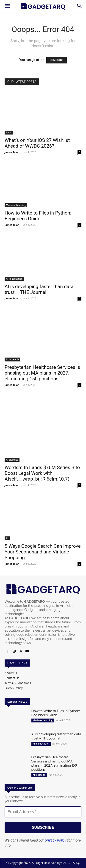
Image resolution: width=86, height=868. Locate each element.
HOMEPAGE (56, 60)
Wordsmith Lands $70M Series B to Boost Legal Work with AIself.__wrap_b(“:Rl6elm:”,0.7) (42, 473)
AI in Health (12, 359)
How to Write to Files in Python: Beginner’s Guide (38, 216)
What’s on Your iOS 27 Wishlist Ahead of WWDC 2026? (37, 143)
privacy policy (56, 840)
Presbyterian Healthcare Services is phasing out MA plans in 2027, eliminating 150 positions (42, 373)
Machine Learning (16, 205)
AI (7, 538)
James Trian (12, 152)
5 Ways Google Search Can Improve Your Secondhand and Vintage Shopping (43, 552)
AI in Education (14, 279)
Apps (9, 132)
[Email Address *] (43, 812)
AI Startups (12, 460)
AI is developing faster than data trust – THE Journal (39, 289)
